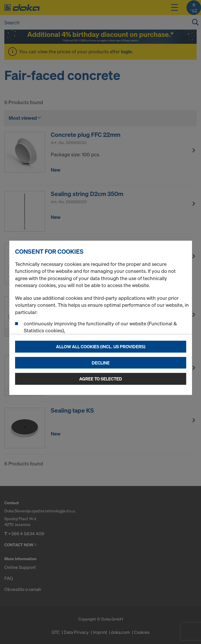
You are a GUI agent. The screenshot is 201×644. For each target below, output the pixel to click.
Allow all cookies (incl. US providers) (101, 347)
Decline (101, 363)
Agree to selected (101, 379)
